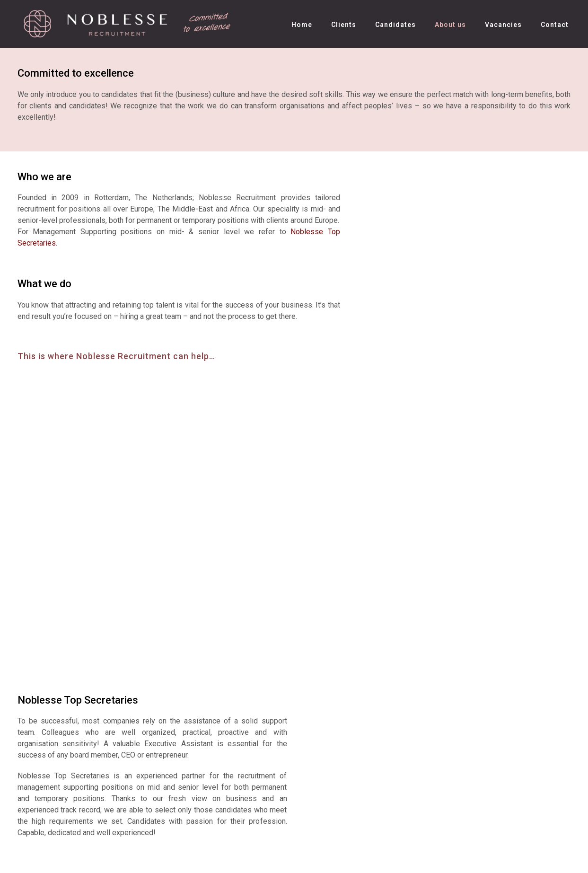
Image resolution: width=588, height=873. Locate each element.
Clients (344, 25)
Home (302, 25)
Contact (555, 25)
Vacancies (503, 25)
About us (450, 25)
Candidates (395, 25)
